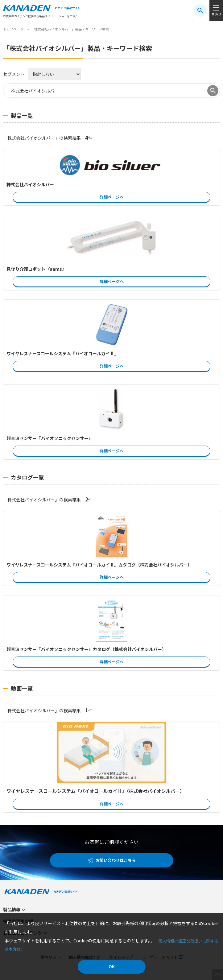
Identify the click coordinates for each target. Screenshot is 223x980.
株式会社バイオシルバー (30, 184)
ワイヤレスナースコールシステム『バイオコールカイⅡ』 (62, 353)
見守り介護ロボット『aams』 (36, 269)
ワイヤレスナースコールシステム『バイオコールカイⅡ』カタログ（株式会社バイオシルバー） (99, 565)
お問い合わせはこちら (116, 860)
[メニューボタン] (216, 10)
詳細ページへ (112, 197)
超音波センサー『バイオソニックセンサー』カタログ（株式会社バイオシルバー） (86, 649)
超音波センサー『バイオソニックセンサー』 (50, 438)
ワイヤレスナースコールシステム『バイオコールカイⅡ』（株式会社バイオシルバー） (95, 791)
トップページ (13, 29)
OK (112, 967)
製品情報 (12, 909)
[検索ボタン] (200, 10)
